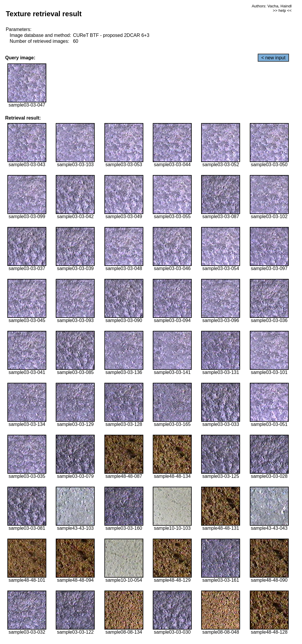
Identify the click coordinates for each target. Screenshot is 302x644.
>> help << (282, 10)
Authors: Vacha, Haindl (271, 6)
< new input (273, 58)
